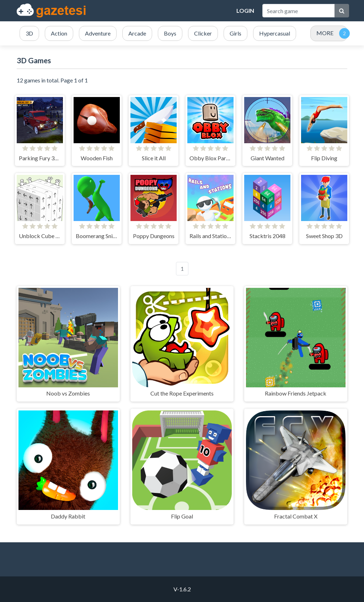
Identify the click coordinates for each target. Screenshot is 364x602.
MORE (325, 33)
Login (245, 10)
